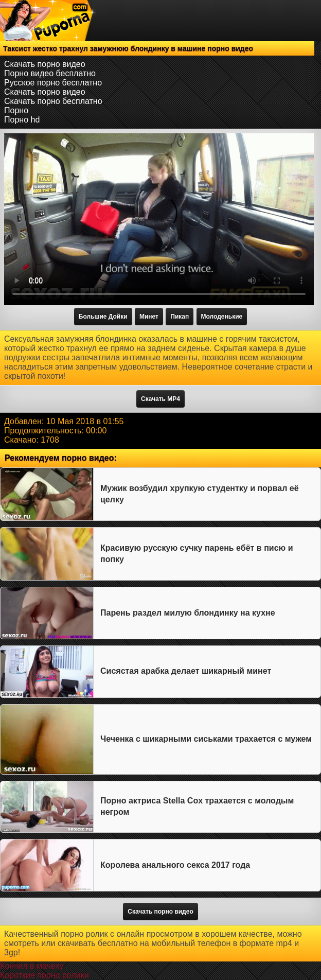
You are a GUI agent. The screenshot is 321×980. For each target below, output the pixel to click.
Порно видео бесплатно (50, 73)
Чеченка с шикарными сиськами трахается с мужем (206, 739)
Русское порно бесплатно (53, 83)
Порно (16, 110)
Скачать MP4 (160, 399)
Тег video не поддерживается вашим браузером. (159, 219)
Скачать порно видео (45, 64)
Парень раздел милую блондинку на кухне (188, 613)
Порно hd (22, 120)
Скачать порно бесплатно (53, 101)
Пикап (180, 317)
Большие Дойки (103, 317)
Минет (149, 317)
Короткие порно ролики (44, 975)
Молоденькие (222, 317)
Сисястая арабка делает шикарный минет (186, 671)
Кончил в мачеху (32, 966)
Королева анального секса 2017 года (175, 865)
